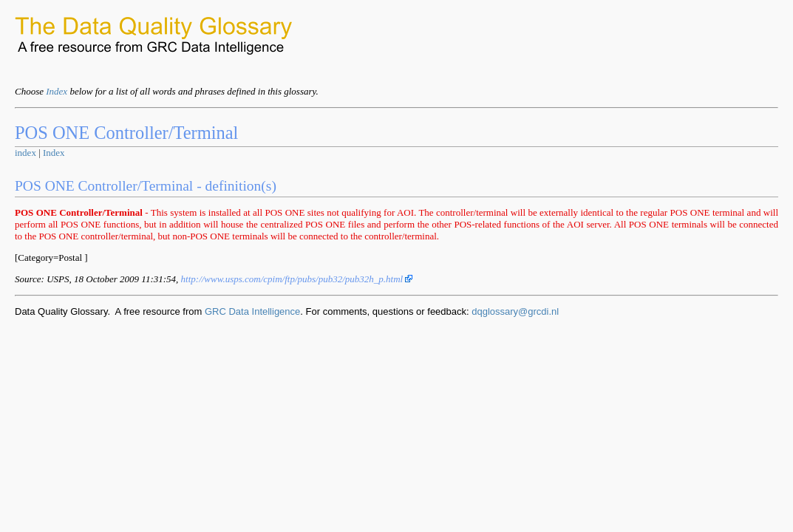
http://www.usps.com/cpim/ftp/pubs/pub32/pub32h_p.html (297, 279)
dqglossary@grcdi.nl (515, 311)
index (25, 153)
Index (57, 91)
